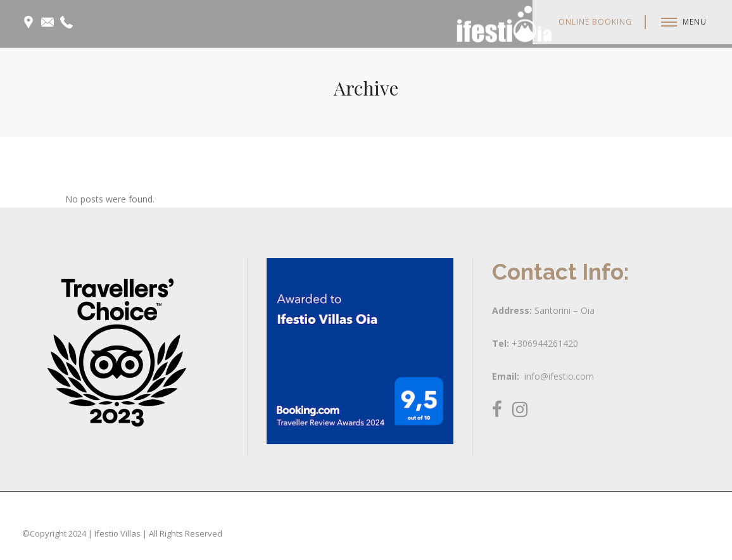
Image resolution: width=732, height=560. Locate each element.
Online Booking (595, 22)
